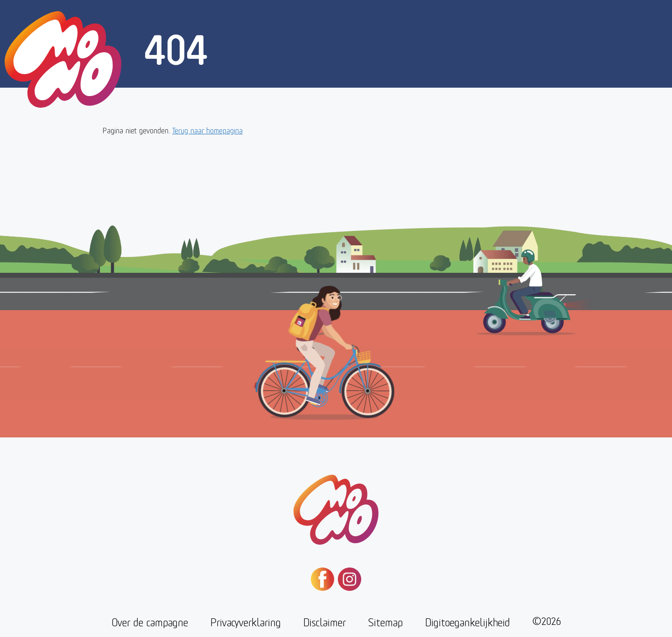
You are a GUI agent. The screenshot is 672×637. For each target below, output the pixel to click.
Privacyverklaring (246, 621)
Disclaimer (325, 621)
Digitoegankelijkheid (468, 621)
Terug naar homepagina (207, 130)
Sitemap (385, 621)
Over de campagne (150, 621)
